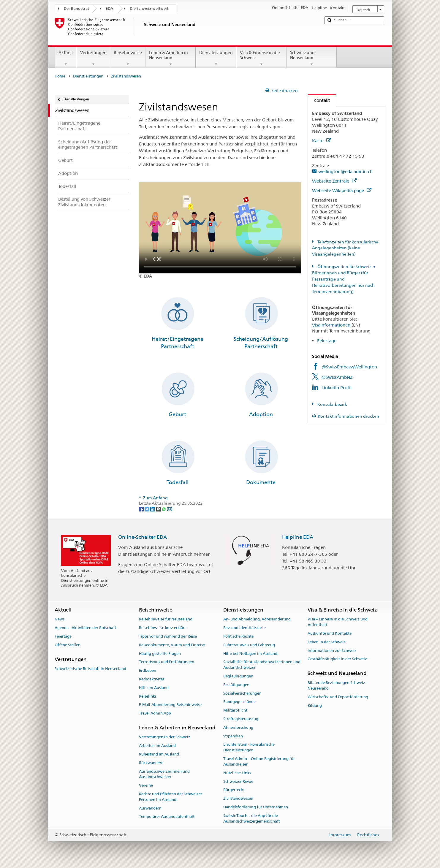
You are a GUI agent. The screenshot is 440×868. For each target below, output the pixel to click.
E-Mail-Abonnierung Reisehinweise (170, 705)
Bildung (315, 705)
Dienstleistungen (216, 58)
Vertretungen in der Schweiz (165, 737)
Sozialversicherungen (242, 693)
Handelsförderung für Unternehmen (256, 807)
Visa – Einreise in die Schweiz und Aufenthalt (338, 622)
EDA (109, 8)
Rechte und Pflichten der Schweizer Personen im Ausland (171, 797)
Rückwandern (151, 763)
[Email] (170, 509)
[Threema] (159, 509)
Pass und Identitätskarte (244, 628)
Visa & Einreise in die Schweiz (261, 58)
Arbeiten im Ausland (157, 746)
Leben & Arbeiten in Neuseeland (171, 58)
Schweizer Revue (238, 781)
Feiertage (327, 341)
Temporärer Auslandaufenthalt (167, 817)
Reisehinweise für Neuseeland (166, 619)
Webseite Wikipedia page (342, 190)
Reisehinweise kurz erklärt (162, 628)
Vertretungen (93, 58)
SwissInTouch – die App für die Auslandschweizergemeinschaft (252, 818)
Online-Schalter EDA (143, 537)
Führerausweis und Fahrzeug (249, 645)
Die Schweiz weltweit (149, 8)
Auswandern (150, 808)
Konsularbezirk (332, 404)
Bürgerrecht (234, 790)
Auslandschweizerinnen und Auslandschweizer (164, 774)
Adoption (261, 414)
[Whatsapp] (164, 509)
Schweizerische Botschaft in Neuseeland (90, 669)
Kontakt (319, 100)
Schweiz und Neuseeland (312, 58)
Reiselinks (148, 696)
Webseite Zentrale (334, 181)
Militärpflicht (235, 710)
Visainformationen (331, 325)
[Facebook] (142, 509)
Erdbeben (148, 670)
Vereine (146, 785)
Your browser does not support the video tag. (220, 228)
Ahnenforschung (238, 727)
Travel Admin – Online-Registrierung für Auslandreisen (259, 761)
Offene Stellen (68, 645)
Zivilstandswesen (238, 798)
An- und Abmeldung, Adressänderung (257, 619)
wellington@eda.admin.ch (345, 171)
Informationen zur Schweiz (332, 651)
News (60, 619)
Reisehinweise (128, 58)
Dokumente (261, 482)
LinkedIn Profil (337, 388)
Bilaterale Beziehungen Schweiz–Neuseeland (337, 686)
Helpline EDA (298, 537)
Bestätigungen (236, 685)
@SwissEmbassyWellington (349, 367)
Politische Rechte (238, 636)
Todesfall (178, 482)
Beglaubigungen (238, 676)
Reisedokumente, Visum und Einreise (172, 645)
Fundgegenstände (239, 702)
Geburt (177, 414)
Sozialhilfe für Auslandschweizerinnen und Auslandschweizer (262, 665)
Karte (321, 141)
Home (60, 76)
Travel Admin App (155, 713)
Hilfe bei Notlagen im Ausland (250, 654)
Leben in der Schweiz (327, 642)
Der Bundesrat (76, 8)
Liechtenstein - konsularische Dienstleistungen (249, 747)
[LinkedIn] (153, 509)
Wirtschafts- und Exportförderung (338, 697)
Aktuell (66, 58)
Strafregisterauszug (241, 719)
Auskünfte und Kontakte (330, 633)
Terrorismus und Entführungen (167, 662)
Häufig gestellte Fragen (160, 654)
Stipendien (233, 736)
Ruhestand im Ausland (159, 754)
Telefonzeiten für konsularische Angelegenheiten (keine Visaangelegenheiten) (345, 248)
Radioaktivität (152, 679)
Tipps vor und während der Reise (168, 636)
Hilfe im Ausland (154, 688)
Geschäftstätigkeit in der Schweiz (337, 659)
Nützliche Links (237, 773)
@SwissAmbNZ (337, 377)
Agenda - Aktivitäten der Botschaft (85, 628)
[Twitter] (147, 509)
